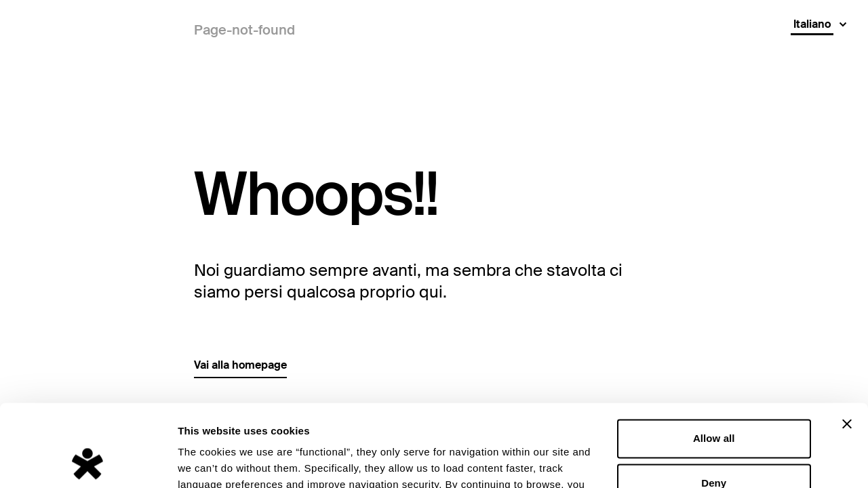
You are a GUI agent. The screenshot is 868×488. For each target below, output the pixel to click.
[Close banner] (847, 347)
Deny (714, 406)
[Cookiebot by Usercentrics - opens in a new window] (88, 462)
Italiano (812, 24)
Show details (209, 461)
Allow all (714, 362)
